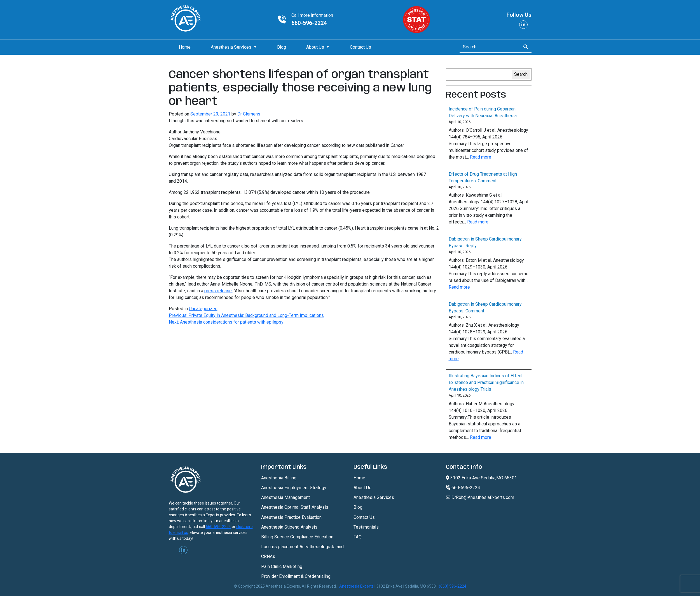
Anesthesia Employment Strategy (294, 488)
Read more (481, 157)
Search (521, 74)
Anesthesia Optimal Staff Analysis (295, 507)
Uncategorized (203, 309)
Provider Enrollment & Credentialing (296, 576)
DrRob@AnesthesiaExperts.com (480, 497)
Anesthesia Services (231, 47)
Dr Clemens (249, 114)
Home (185, 47)
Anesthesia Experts (356, 586)
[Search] (489, 47)
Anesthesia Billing (279, 478)
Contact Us (360, 47)
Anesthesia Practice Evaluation (291, 517)
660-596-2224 (309, 23)
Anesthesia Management (285, 497)
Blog (282, 47)
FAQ (358, 537)
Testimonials (366, 527)
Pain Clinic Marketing (282, 566)
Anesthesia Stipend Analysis (289, 527)
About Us (315, 47)
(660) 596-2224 (453, 586)
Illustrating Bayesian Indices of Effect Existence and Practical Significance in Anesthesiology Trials (486, 382)
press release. (218, 291)
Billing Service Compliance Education (297, 537)
